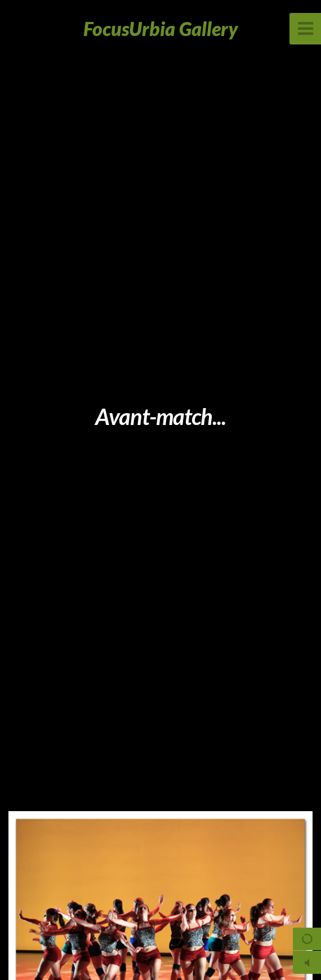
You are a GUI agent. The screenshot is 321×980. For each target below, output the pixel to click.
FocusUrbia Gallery (161, 28)
